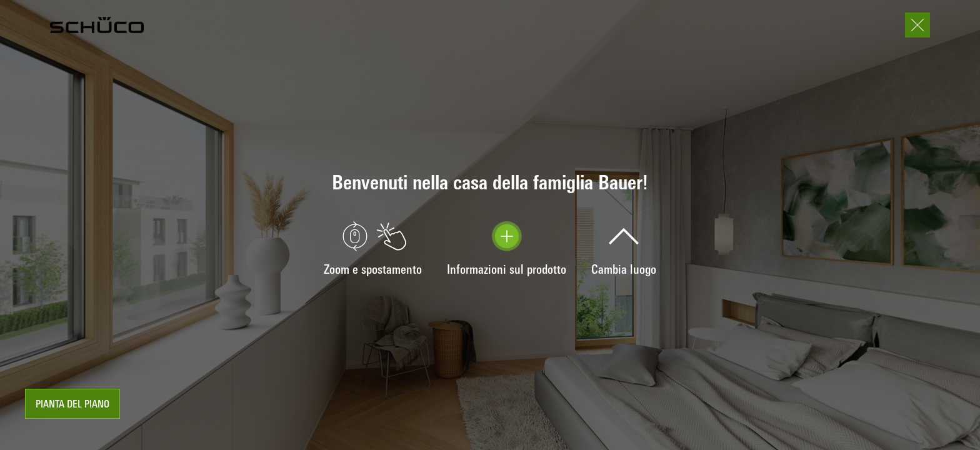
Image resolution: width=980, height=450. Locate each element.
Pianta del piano (72, 405)
